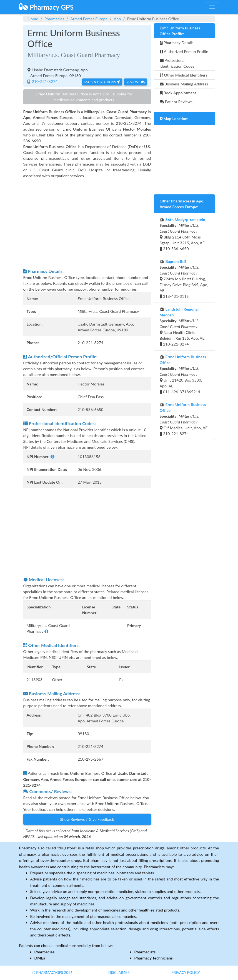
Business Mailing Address (184, 84)
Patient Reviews (176, 102)
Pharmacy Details (177, 43)
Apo (117, 19)
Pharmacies (54, 19)
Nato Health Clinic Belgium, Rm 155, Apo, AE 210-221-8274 (182, 327)
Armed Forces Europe (89, 19)
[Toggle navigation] (212, 7)
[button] (52, 457)
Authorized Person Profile (184, 51)
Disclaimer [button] (119, 973)
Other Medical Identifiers (184, 75)
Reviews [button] (135, 82)
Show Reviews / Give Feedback (87, 819)
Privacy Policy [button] (186, 973)
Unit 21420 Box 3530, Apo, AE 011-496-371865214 (183, 374)
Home (33, 19)
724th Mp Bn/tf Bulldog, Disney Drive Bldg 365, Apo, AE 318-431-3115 (184, 279)
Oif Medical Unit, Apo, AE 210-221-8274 (184, 419)
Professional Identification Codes (177, 63)
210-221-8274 (44, 81)
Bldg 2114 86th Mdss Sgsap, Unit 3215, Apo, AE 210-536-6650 (182, 234)
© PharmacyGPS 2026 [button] (52, 973)
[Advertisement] (87, 223)
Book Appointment (178, 93)
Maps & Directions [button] (102, 82)
